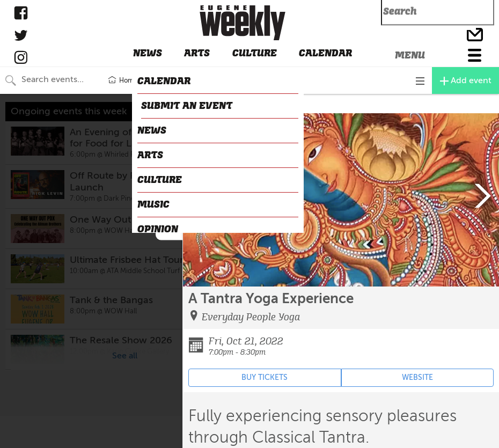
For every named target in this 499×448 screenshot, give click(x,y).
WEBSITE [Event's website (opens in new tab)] (417, 377)
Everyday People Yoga (251, 317)
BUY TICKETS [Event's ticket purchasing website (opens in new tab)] (265, 377)
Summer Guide (172, 80)
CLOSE (197, 104)
